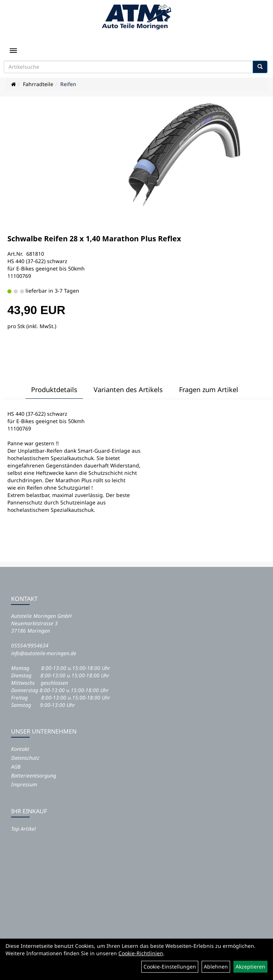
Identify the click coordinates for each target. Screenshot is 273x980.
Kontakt (20, 749)
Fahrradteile (38, 84)
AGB (16, 767)
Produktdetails (54, 389)
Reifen (68, 84)
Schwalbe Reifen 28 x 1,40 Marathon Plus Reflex (94, 239)
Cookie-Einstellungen (170, 967)
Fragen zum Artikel (209, 389)
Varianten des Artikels (128, 389)
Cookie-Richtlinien (141, 953)
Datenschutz (25, 758)
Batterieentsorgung (34, 775)
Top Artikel (23, 829)
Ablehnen (216, 967)
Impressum (24, 784)
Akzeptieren (250, 967)
